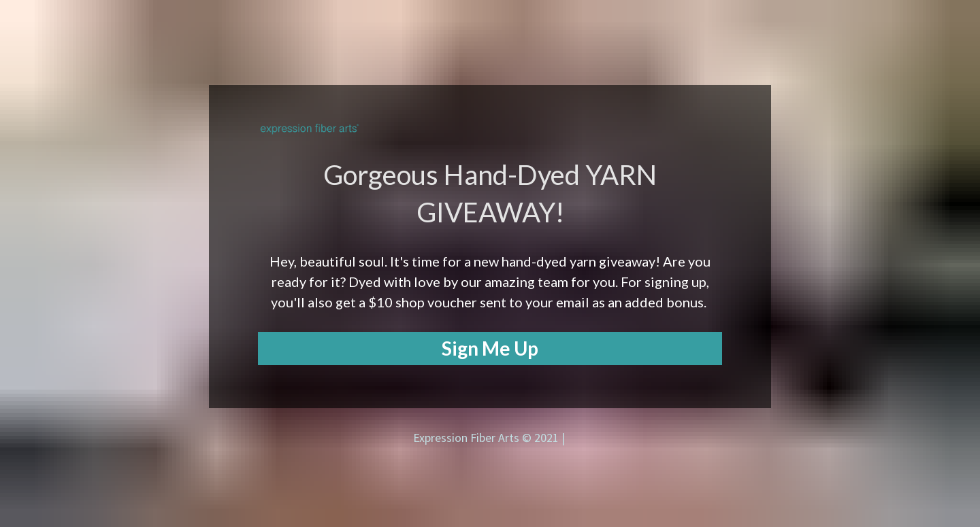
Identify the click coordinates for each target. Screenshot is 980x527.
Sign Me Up (490, 348)
